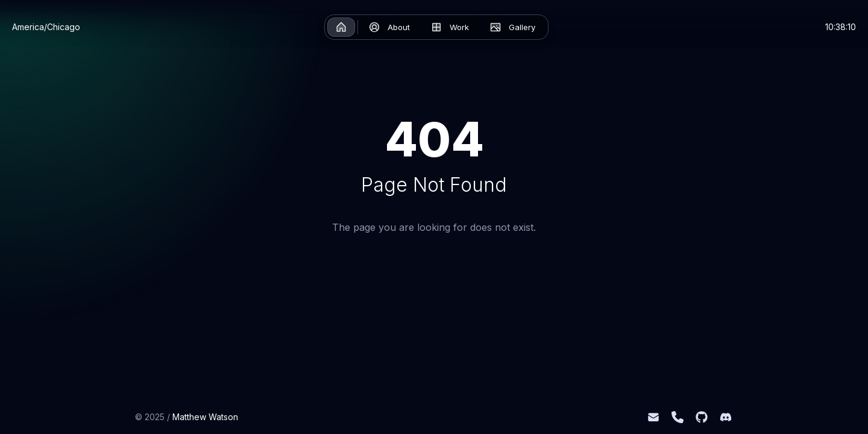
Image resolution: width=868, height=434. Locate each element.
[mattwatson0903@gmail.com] (653, 417)
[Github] (702, 417)
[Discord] (726, 417)
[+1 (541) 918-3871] (678, 417)
